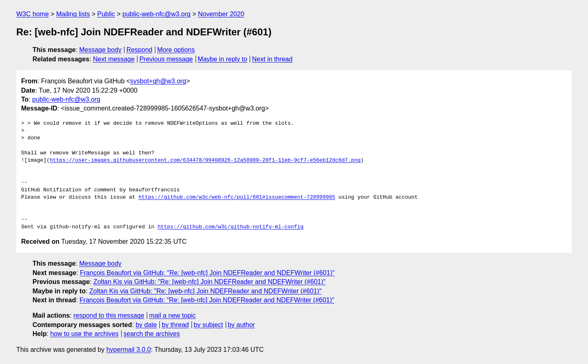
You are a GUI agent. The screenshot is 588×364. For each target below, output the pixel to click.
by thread (175, 325)
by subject (208, 325)
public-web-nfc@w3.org (156, 14)
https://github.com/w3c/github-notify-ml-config (230, 227)
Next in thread (272, 59)
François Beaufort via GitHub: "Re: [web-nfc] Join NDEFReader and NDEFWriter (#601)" (207, 273)
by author (241, 325)
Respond (139, 50)
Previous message (166, 59)
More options (176, 50)
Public (106, 14)
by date (146, 325)
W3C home (33, 14)
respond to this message (109, 315)
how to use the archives (85, 334)
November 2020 (221, 14)
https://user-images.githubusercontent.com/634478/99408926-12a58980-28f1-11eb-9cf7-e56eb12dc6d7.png (205, 160)
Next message (114, 59)
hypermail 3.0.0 (128, 350)
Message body (100, 50)
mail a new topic (173, 315)
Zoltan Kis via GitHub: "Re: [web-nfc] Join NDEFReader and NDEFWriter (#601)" (209, 282)
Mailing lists (73, 14)
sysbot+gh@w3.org (158, 81)
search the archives (152, 334)
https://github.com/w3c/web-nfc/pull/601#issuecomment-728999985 (237, 197)
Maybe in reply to (222, 59)
